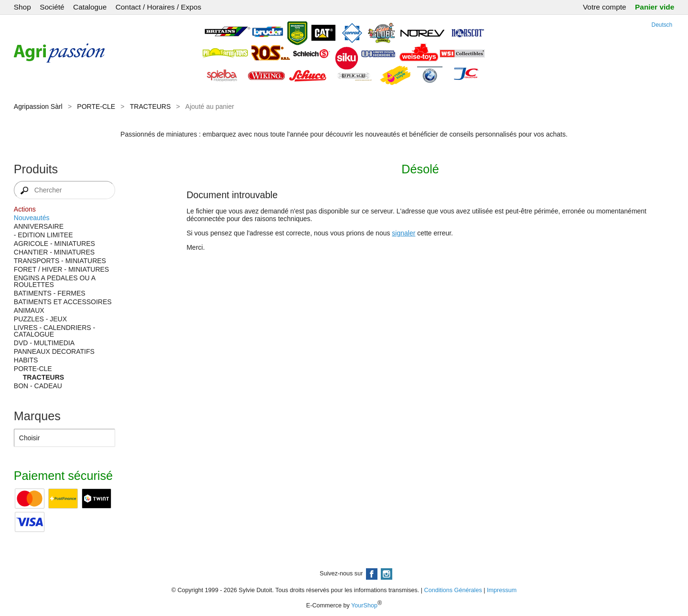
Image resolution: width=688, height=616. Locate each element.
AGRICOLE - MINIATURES (54, 244)
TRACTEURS (150, 106)
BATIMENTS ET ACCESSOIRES (63, 302)
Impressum (502, 590)
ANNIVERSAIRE (39, 226)
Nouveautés (32, 218)
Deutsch (662, 25)
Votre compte (605, 7)
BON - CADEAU (38, 386)
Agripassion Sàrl (38, 106)
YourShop (364, 605)
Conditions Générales (453, 590)
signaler (403, 233)
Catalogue (90, 7)
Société (52, 7)
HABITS (26, 360)
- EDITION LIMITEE (43, 235)
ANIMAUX (29, 310)
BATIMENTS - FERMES (50, 293)
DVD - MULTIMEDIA (44, 343)
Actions (25, 209)
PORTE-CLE (96, 106)
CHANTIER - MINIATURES (54, 252)
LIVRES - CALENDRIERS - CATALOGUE (54, 331)
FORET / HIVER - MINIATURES (61, 269)
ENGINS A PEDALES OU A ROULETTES (54, 281)
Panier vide (655, 7)
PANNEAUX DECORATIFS (54, 351)
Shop (22, 7)
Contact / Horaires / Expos (159, 7)
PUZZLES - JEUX (40, 319)
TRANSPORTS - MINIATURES (60, 261)
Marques (37, 416)
